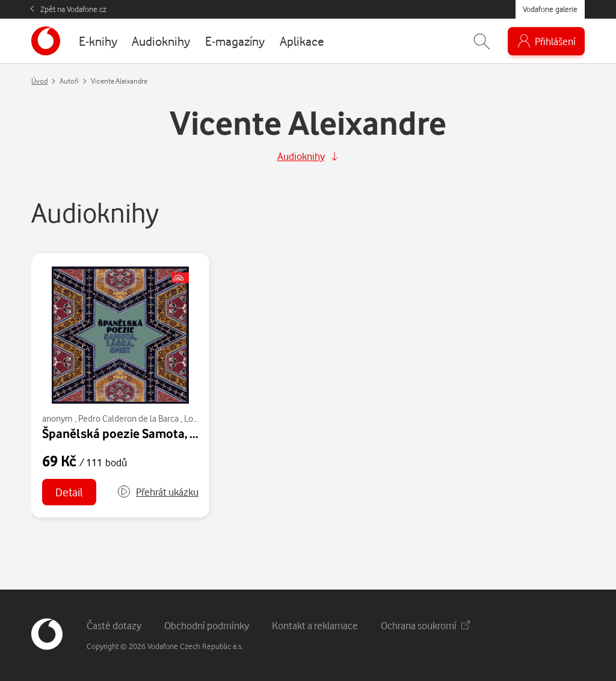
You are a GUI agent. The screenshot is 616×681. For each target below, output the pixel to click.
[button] (158, 492)
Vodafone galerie (550, 9)
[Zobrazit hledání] (482, 41)
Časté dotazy (114, 625)
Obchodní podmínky (207, 625)
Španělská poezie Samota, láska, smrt (146, 433)
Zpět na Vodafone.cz (73, 9)
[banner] (46, 41)
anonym (57, 418)
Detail (69, 492)
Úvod (39, 81)
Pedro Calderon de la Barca (128, 418)
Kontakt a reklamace (315, 625)
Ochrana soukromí (425, 625)
